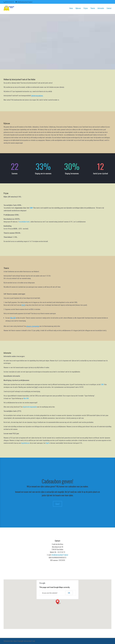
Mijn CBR (13, 318)
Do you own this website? (50, 593)
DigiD (23, 305)
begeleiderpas (25, 443)
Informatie (101, 8)
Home (71, 8)
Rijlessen (78, 8)
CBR (31, 208)
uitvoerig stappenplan (33, 326)
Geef (57, 504)
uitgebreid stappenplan (30, 407)
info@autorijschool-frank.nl (60, 555)
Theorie (93, 8)
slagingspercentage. (37, 95)
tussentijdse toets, (25, 222)
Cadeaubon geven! (57, 481)
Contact (109, 8)
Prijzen (86, 8)
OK (69, 593)
